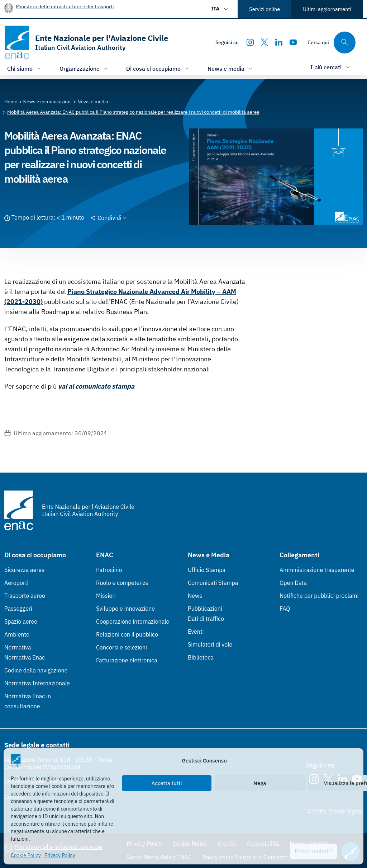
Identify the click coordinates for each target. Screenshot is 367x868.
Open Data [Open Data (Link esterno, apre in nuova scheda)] (293, 583)
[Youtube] (293, 42)
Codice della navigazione (36, 670)
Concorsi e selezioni (121, 647)
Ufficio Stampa (207, 570)
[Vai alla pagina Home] (11, 102)
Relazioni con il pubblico (127, 634)
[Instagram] (250, 42)
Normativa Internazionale (37, 683)
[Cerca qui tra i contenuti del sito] (332, 43)
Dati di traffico (206, 619)
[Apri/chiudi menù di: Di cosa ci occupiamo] (158, 68)
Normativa (18, 647)
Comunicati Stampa (213, 583)
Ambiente (17, 634)
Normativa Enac (25, 657)
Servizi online (264, 9)
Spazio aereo (21, 621)
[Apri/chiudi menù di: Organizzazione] (84, 68)
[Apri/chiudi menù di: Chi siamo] (25, 68)
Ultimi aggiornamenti (327, 9)
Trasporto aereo (25, 596)
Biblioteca (201, 657)
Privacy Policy (60, 855)
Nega (260, 783)
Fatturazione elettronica (127, 660)
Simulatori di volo (210, 644)
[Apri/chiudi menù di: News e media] (231, 68)
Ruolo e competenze (122, 583)
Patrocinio (109, 570)
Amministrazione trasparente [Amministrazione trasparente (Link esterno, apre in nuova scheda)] (317, 570)
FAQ (285, 609)
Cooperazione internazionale (133, 621)
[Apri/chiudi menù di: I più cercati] (331, 67)
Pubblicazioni (205, 609)
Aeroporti (16, 583)
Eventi (196, 632)
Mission (106, 596)
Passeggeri (18, 609)
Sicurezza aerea (25, 570)
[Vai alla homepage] (86, 43)
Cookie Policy (26, 855)
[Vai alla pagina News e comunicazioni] (48, 102)
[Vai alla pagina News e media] (93, 102)
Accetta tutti (167, 783)
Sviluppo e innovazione (125, 609)
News (195, 596)
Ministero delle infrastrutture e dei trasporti (65, 6)
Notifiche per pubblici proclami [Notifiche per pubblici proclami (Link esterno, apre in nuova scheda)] (319, 596)
